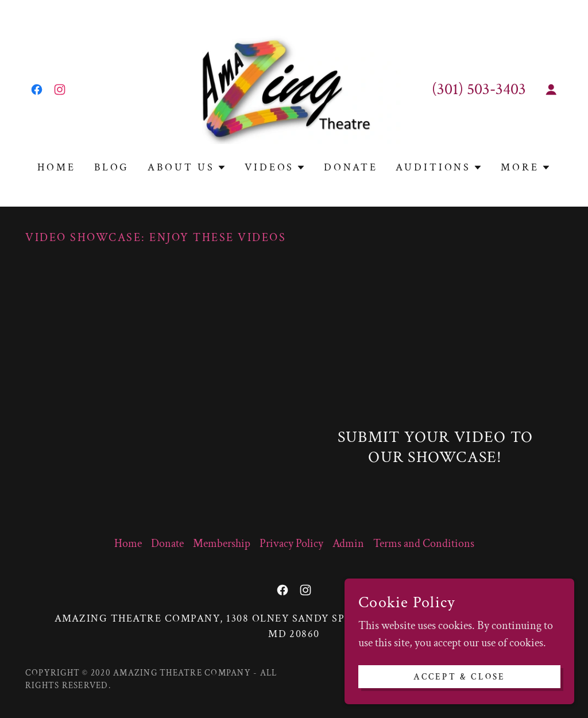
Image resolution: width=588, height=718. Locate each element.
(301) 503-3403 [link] (479, 89)
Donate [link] (351, 167)
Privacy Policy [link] (291, 544)
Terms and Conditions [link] (424, 544)
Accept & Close (460, 677)
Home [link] (56, 167)
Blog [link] (112, 167)
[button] (551, 90)
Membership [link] (222, 544)
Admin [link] (348, 544)
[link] (37, 90)
